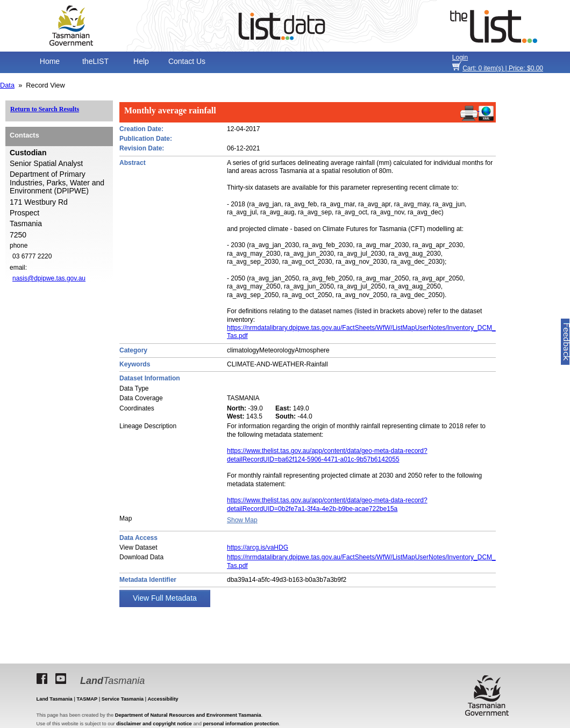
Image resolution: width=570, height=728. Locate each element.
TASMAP (87, 699)
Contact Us (187, 61)
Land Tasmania (55, 699)
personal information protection (241, 724)
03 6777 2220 (32, 256)
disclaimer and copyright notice (154, 724)
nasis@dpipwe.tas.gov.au (49, 278)
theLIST (95, 61)
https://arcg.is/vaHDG (258, 547)
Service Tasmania (123, 699)
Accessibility (163, 699)
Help (141, 61)
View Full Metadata (165, 598)
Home (50, 61)
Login (460, 57)
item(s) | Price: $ (503, 68)
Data (7, 85)
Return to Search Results (45, 109)
